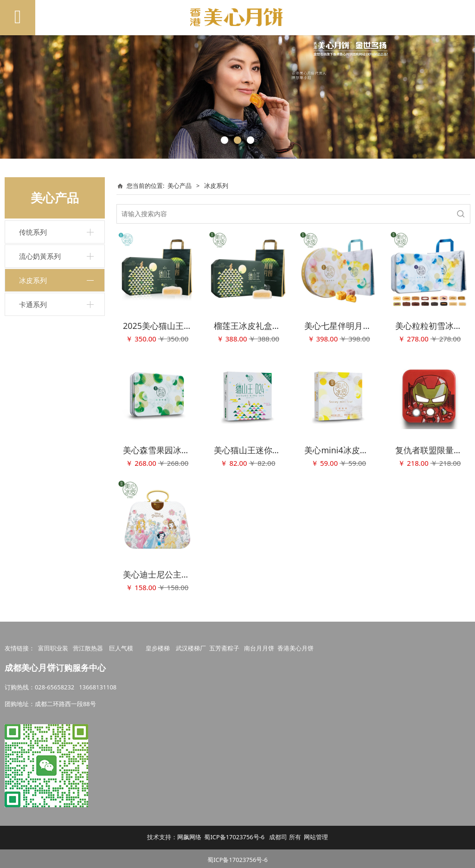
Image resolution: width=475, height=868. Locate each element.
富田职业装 (53, 646)
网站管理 (316, 835)
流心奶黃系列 (40, 256)
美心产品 (180, 186)
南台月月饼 (259, 646)
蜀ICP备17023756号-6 (234, 835)
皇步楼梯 (158, 646)
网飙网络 (189, 835)
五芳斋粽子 (224, 646)
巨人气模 (122, 646)
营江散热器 (88, 646)
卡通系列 (33, 304)
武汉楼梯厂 (191, 646)
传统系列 (33, 232)
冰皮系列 (33, 280)
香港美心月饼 (295, 646)
